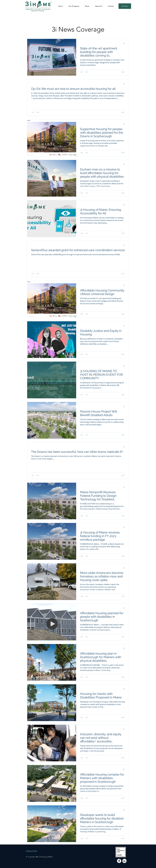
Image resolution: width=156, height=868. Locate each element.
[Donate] (125, 6)
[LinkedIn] (124, 861)
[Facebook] (119, 861)
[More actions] (125, 43)
